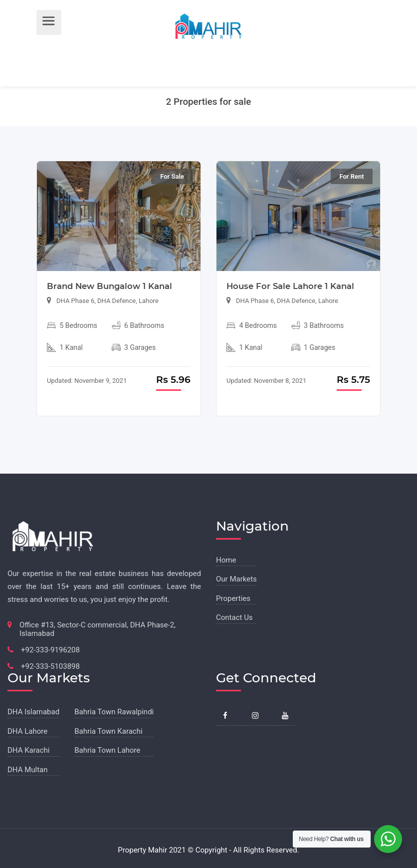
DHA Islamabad (33, 712)
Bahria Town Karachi (108, 731)
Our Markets (236, 579)
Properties (233, 598)
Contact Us (234, 617)
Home (226, 560)
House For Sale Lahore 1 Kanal (290, 286)
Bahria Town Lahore (107, 750)
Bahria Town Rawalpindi (114, 712)
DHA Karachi (28, 750)
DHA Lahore (27, 731)
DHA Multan (28, 770)
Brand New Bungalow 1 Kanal (109, 286)
